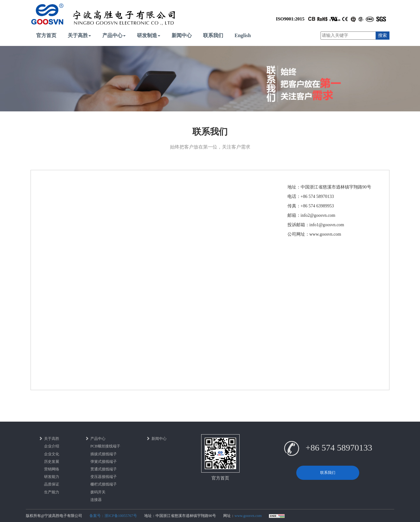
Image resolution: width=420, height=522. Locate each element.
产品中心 (114, 35)
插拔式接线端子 (104, 454)
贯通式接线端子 (104, 469)
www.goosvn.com (248, 516)
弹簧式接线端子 (104, 462)
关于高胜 (79, 35)
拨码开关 (98, 492)
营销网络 (52, 469)
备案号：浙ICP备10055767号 (113, 516)
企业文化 (52, 454)
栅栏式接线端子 (104, 484)
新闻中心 (182, 35)
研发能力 (52, 477)
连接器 (96, 500)
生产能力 (52, 492)
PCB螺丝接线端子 (105, 446)
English (243, 35)
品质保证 (52, 484)
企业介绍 (52, 446)
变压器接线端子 (104, 477)
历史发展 (52, 462)
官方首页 (46, 35)
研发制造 (149, 35)
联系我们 (213, 35)
